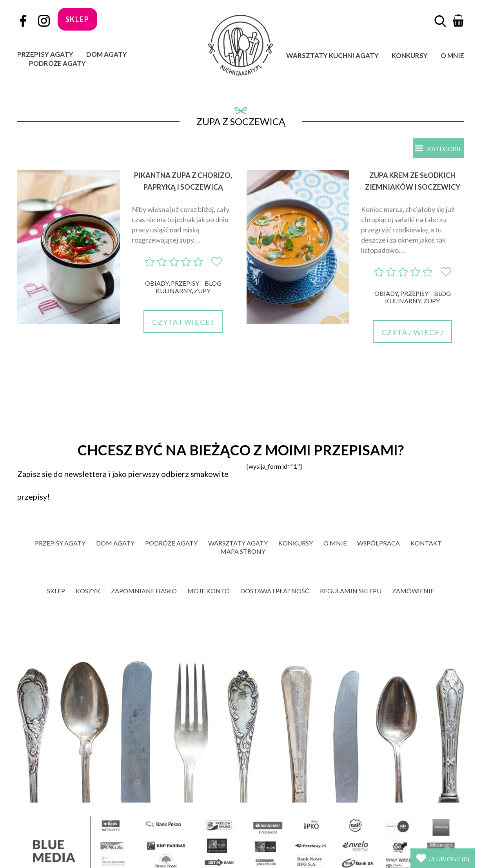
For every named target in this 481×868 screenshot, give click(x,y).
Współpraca (378, 543)
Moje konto (209, 591)
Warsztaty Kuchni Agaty (332, 55)
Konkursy (410, 55)
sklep (77, 19)
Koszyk (88, 591)
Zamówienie (413, 591)
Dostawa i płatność (275, 591)
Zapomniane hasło (144, 591)
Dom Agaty (107, 54)
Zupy (202, 291)
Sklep (56, 591)
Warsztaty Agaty (238, 543)
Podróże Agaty (57, 63)
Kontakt (426, 543)
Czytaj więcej (183, 322)
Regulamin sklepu (351, 591)
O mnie (452, 55)
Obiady (157, 283)
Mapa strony (243, 551)
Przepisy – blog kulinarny (189, 287)
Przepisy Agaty (45, 54)
